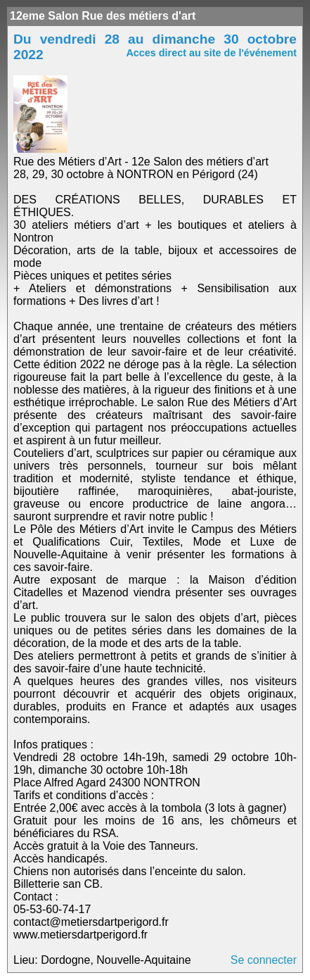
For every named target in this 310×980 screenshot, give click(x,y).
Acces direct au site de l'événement (211, 53)
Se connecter (264, 960)
